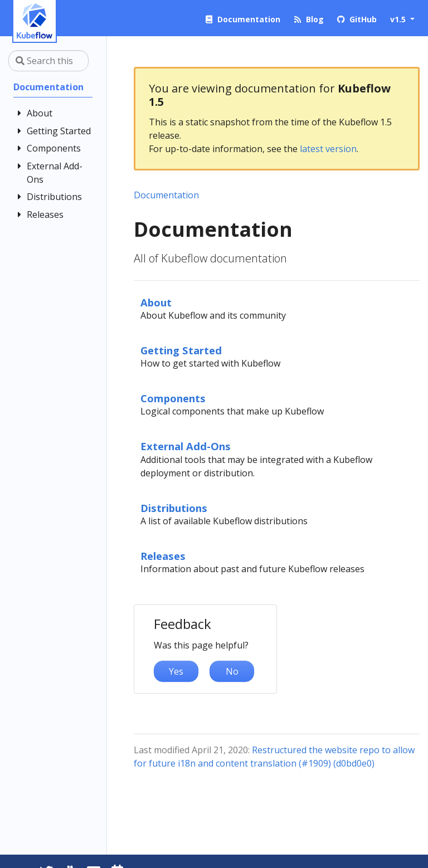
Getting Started (181, 350)
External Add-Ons (186, 446)
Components (173, 398)
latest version (328, 149)
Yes (176, 671)
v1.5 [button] (399, 19)
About (156, 302)
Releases (163, 556)
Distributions (174, 508)
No (232, 671)
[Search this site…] (48, 61)
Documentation (166, 195)
